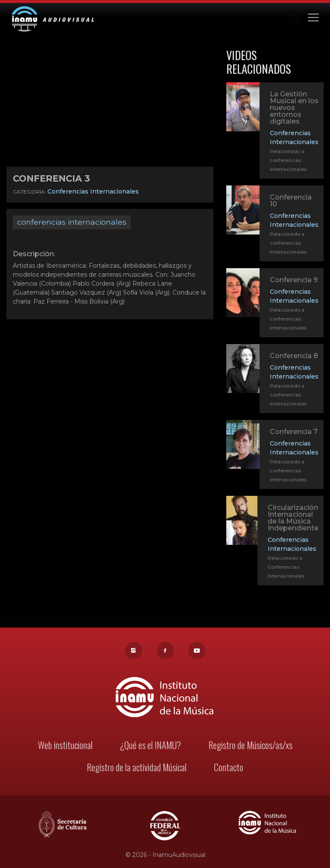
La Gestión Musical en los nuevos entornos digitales (294, 108)
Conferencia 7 (293, 434)
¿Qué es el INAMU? (151, 747)
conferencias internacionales (72, 222)
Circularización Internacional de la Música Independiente (292, 520)
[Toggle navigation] (313, 17)
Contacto (227, 769)
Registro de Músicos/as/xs (248, 747)
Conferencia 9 (294, 280)
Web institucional (67, 747)
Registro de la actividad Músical (137, 769)
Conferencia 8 (293, 358)
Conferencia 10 (291, 201)
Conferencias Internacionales (93, 191)
